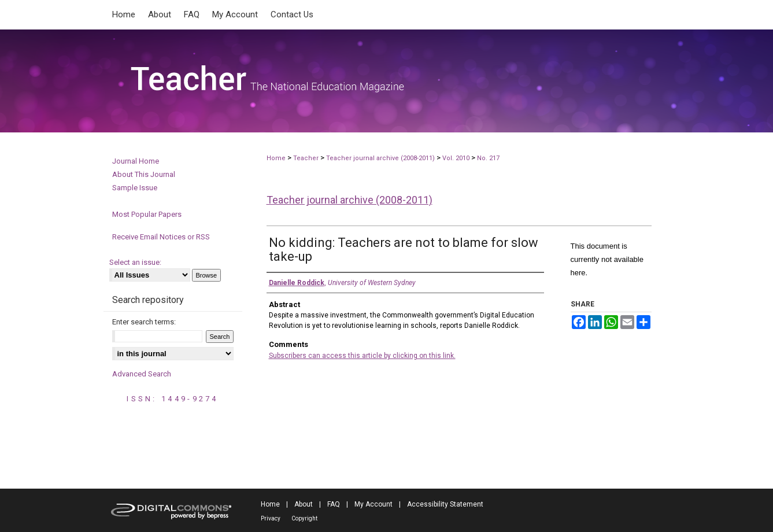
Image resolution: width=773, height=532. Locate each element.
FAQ (334, 504)
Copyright (304, 518)
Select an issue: (135, 262)
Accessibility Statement (445, 504)
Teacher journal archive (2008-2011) (380, 158)
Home (276, 158)
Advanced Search (142, 374)
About (304, 504)
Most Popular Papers (147, 214)
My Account (373, 504)
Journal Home (136, 161)
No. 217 (488, 158)
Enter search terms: (144, 322)
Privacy (271, 518)
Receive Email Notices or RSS (161, 237)
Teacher (306, 158)
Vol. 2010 (457, 158)
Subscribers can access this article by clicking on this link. (362, 356)
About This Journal (144, 174)
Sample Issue (135, 188)
